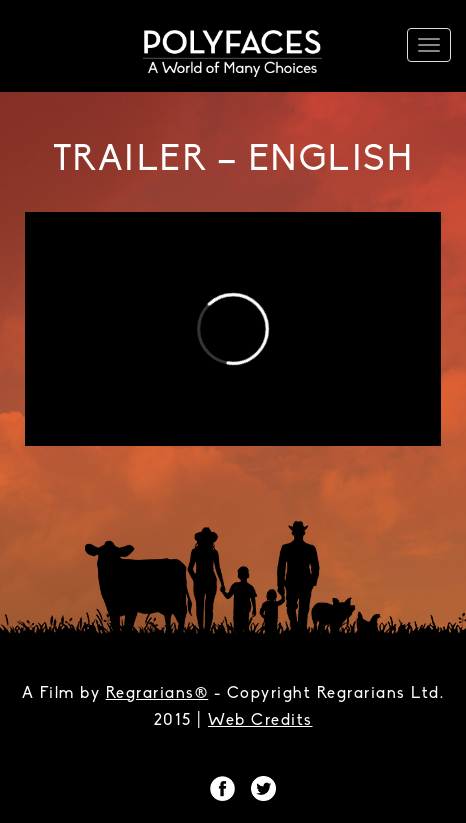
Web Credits (260, 721)
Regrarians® (157, 694)
